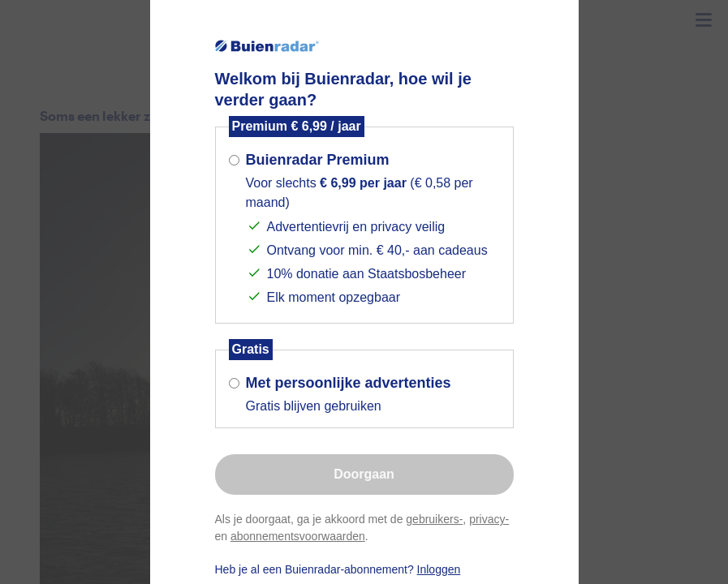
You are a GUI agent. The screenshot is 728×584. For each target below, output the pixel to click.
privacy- (489, 519)
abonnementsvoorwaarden (298, 536)
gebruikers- (434, 519)
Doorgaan (364, 474)
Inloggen (439, 569)
